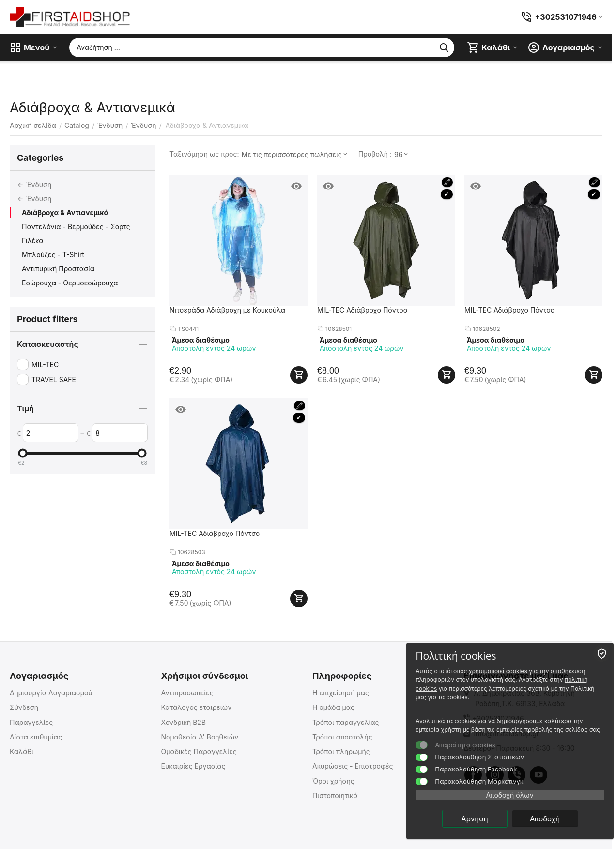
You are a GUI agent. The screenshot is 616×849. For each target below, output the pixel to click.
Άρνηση (486, 818)
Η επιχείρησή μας (341, 693)
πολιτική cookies (508, 679)
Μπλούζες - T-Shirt (53, 255)
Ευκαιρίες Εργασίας (193, 766)
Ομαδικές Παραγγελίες (199, 751)
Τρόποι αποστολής (342, 737)
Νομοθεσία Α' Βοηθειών (200, 737)
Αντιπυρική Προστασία (58, 269)
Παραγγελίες (31, 722)
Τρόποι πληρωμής (341, 751)
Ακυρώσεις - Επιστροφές (353, 766)
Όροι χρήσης (333, 781)
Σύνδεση (24, 707)
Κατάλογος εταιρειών (196, 707)
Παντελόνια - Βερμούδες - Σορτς (76, 227)
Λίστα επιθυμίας (36, 737)
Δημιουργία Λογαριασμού (51, 693)
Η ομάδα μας (333, 707)
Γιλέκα (33, 241)
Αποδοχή (556, 818)
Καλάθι (22, 751)
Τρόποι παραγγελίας (346, 722)
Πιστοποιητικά (335, 795)
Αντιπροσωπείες (187, 693)
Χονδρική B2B (183, 722)
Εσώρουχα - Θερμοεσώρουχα (70, 283)
